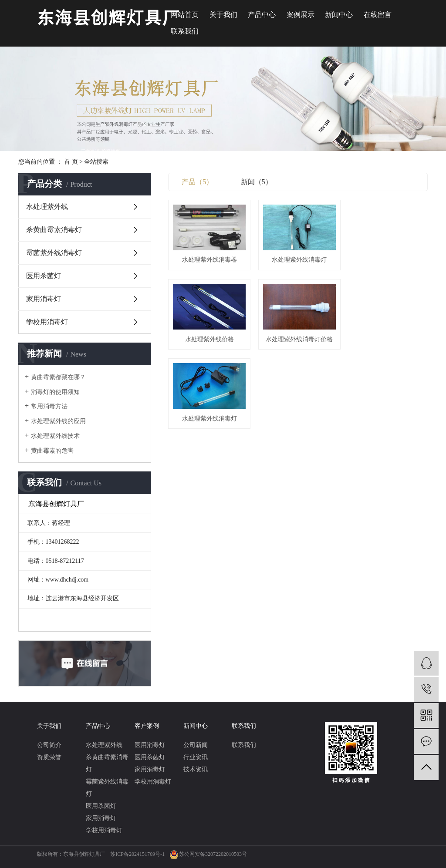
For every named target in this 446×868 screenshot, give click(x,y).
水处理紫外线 (47, 207)
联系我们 (185, 31)
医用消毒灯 (150, 745)
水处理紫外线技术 (55, 436)
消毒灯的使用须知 (55, 392)
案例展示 (301, 15)
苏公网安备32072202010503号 (213, 854)
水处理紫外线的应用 (58, 421)
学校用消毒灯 (47, 322)
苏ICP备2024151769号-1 (137, 854)
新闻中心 (339, 15)
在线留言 (378, 15)
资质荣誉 (49, 757)
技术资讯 (196, 769)
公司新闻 (196, 745)
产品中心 (262, 15)
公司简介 (49, 745)
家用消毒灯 (44, 299)
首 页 (71, 162)
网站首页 (185, 15)
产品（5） (197, 182)
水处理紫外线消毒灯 (298, 259)
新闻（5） (257, 182)
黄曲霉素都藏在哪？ (58, 377)
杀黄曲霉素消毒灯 (54, 230)
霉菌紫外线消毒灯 (54, 253)
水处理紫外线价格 (387, 259)
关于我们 (223, 15)
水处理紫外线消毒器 (209, 259)
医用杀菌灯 (44, 276)
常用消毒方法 (49, 406)
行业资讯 (196, 757)
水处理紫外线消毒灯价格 (209, 338)
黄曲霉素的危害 (52, 451)
